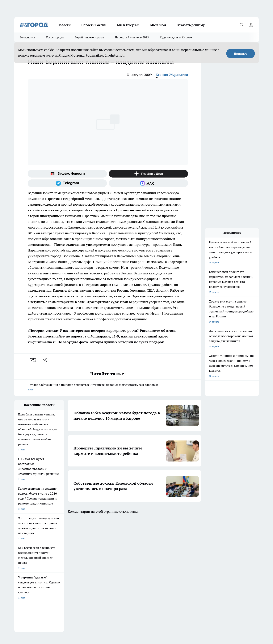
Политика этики (120, 563)
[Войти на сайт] (251, 25)
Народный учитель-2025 (132, 37)
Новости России (94, 25)
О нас (17, 559)
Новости (64, 25)
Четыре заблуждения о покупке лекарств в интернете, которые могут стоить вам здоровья (108, 387)
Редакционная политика (124, 568)
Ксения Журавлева (172, 75)
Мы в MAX (158, 25)
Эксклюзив (27, 37)
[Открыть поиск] (241, 25)
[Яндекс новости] (67, 174)
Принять (241, 54)
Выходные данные (72, 577)
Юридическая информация (29, 577)
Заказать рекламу (191, 25)
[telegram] (47, 360)
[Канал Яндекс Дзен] (148, 174)
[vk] (34, 360)
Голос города (55, 37)
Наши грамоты (71, 563)
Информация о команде (27, 563)
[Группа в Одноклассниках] (191, 543)
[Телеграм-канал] (67, 183)
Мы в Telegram (128, 25)
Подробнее (115, 590)
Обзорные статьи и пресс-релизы (129, 559)
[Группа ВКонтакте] (181, 543)
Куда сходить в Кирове (176, 37)
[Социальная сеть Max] (148, 183)
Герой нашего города (89, 37)
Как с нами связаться (26, 568)
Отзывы (67, 559)
